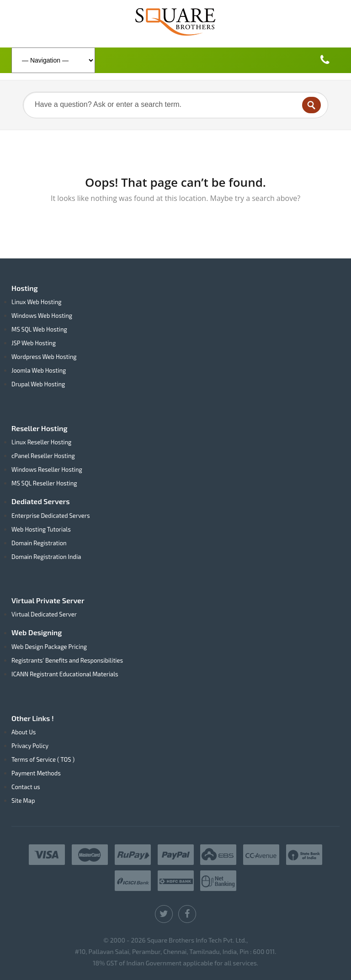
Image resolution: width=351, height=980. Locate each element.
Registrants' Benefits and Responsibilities (67, 660)
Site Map (23, 801)
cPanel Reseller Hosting (43, 456)
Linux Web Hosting (37, 302)
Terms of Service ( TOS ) (43, 759)
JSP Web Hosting (34, 343)
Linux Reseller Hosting (41, 442)
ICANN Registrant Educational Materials (65, 674)
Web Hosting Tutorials (41, 529)
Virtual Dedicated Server (44, 614)
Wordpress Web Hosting (44, 357)
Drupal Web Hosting (38, 384)
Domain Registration (39, 543)
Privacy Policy (30, 746)
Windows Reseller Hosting (47, 469)
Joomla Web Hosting (39, 370)
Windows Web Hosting (42, 316)
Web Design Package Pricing (49, 647)
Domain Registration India (46, 557)
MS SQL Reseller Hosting (44, 483)
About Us (24, 732)
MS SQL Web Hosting (39, 329)
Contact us (26, 787)
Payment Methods (36, 773)
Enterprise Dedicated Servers (51, 516)
